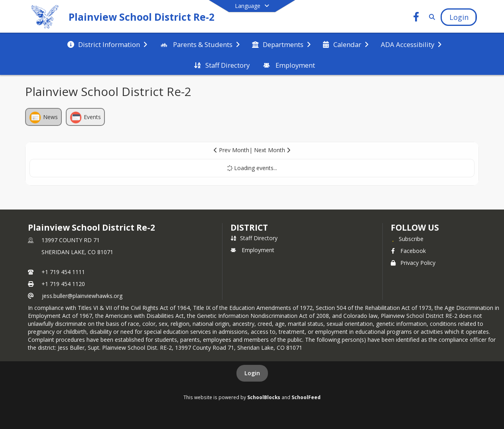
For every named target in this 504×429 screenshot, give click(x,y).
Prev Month (231, 150)
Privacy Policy (413, 263)
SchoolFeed (306, 397)
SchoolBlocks (264, 397)
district (249, 227)
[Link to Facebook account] (416, 18)
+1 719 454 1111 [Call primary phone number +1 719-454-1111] (63, 272)
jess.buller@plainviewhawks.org (82, 296)
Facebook (408, 251)
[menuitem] (107, 44)
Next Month (272, 150)
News (43, 118)
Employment (252, 250)
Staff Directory (254, 238)
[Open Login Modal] (459, 17)
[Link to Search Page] (431, 17)
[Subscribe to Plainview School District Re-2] (407, 239)
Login (252, 373)
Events (85, 118)
